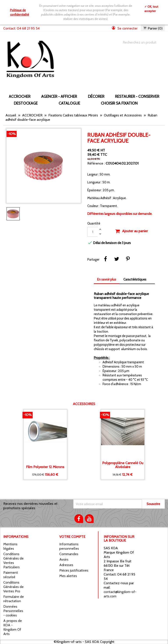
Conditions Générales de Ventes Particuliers (13, 561)
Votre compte (72, 537)
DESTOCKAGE (26, 103)
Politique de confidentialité (20, 12)
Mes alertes (68, 576)
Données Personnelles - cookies (13, 611)
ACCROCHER (20, 96)
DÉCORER (96, 96)
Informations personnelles (69, 546)
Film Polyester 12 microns (45, 467)
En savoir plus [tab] (107, 279)
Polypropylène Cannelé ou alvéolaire (123, 465)
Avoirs (64, 559)
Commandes (69, 554)
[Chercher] (139, 42)
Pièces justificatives (74, 570)
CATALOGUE (69, 103)
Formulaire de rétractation (14, 599)
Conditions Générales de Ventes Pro (13, 587)
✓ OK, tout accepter (151, 9)
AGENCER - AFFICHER (59, 96)
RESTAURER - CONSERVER (137, 96)
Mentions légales (10, 546)
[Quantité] (93, 232)
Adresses (66, 565)
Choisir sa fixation (119, 103)
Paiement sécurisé (11, 575)
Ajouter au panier (131, 231)
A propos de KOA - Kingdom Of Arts (13, 627)
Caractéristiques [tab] (135, 279)
